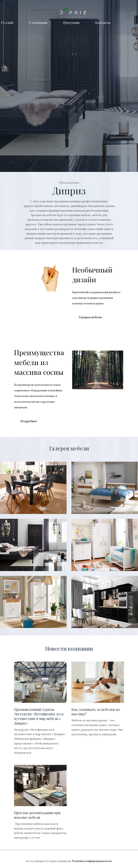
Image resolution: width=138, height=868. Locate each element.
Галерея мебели (90, 317)
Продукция (71, 22)
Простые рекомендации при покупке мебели (37, 815)
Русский (7, 22)
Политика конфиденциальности (92, 861)
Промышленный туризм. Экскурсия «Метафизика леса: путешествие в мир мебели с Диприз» (39, 716)
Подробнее (29, 421)
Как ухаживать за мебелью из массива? (96, 711)
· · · (128, 22)
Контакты (103, 22)
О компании (38, 22)
